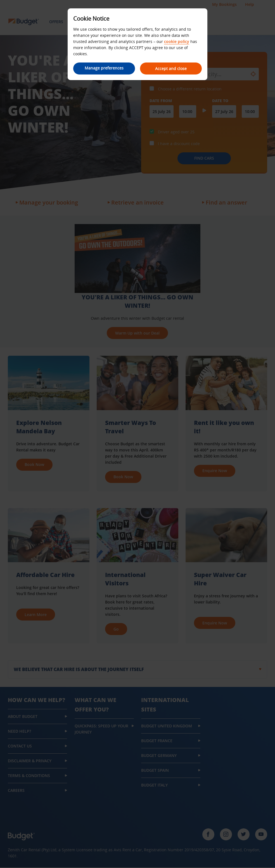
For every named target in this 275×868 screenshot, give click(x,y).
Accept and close (171, 68)
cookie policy (177, 41)
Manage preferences (104, 68)
